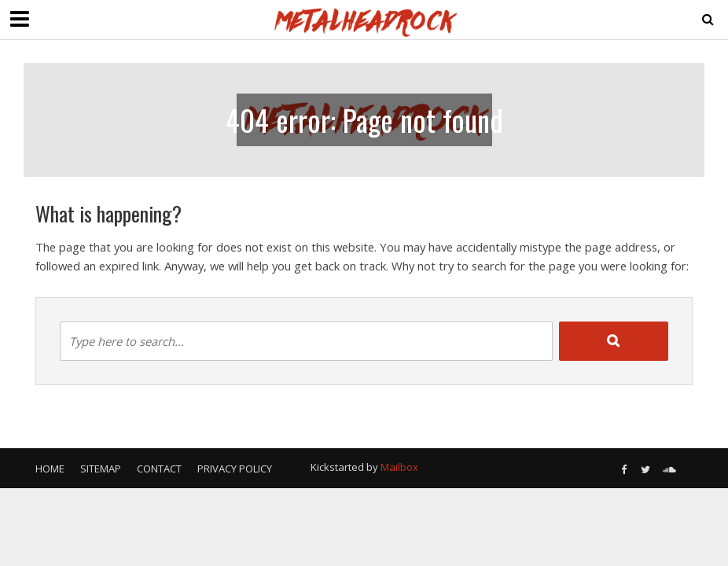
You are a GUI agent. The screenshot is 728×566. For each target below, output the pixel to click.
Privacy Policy (235, 469)
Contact (159, 469)
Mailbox (399, 467)
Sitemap (101, 469)
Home (50, 469)
